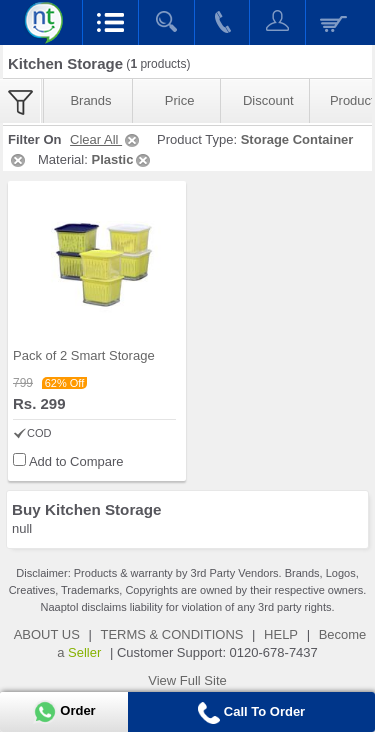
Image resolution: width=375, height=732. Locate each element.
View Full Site (187, 680)
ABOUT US (47, 634)
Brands (90, 100)
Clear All (106, 139)
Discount (268, 100)
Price (180, 100)
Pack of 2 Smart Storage (84, 355)
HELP (281, 634)
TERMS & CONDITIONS (171, 634)
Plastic (122, 159)
